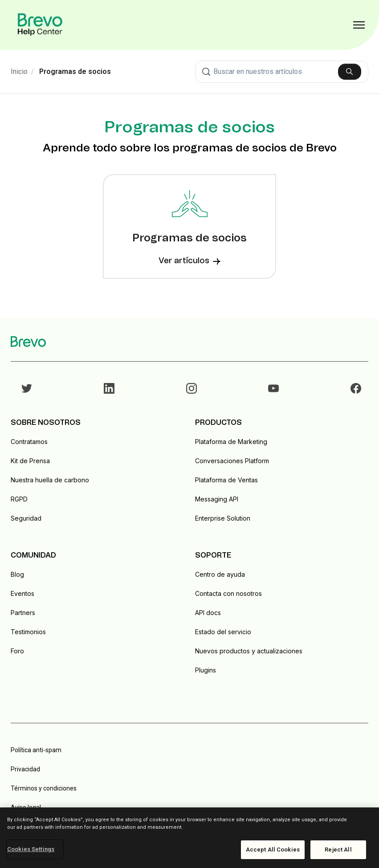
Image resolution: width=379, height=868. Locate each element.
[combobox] (282, 72)
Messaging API (217, 499)
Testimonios (28, 632)
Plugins (206, 670)
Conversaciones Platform (232, 461)
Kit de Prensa (30, 461)
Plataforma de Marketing (231, 442)
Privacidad (25, 769)
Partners (23, 613)
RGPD (19, 499)
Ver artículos (189, 261)
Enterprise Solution (223, 518)
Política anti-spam (36, 750)
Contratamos (29, 442)
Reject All (338, 850)
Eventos (22, 593)
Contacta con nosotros (228, 593)
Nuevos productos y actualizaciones (249, 651)
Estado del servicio (223, 632)
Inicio (19, 71)
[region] (189, 838)
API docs (208, 613)
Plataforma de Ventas (226, 480)
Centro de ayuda (220, 574)
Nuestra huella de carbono (50, 480)
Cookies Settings (31, 849)
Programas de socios (75, 71)
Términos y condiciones (44, 788)
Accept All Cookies (273, 850)
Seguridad (26, 518)
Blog (17, 574)
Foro (17, 651)
